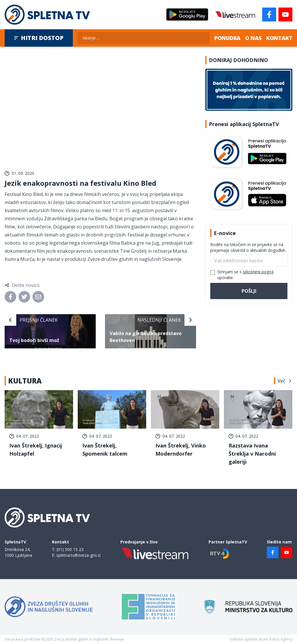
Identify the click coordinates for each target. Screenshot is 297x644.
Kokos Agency (281, 639)
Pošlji (249, 291)
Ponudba (227, 38)
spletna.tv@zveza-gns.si (78, 555)
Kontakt (279, 38)
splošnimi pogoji (258, 272)
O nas (253, 38)
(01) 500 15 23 (70, 549)
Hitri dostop (39, 38)
